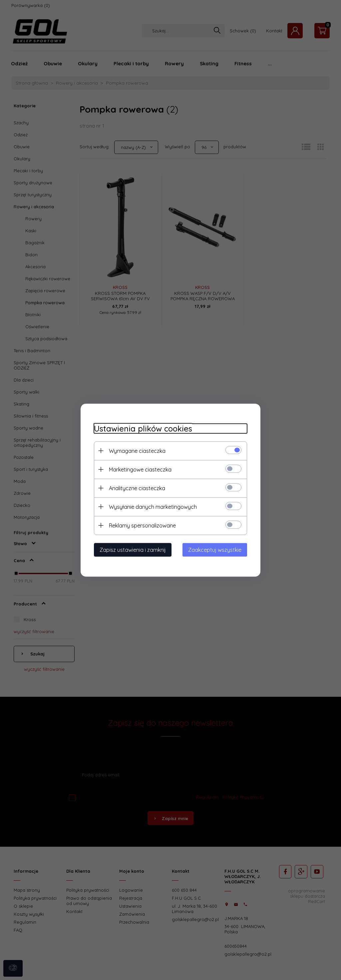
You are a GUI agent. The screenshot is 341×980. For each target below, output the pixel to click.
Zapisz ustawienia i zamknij (133, 549)
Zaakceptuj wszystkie (215, 549)
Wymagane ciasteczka (137, 451)
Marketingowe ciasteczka (140, 469)
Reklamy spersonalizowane (142, 525)
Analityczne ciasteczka (137, 488)
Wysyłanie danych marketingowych (153, 506)
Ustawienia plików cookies (143, 428)
